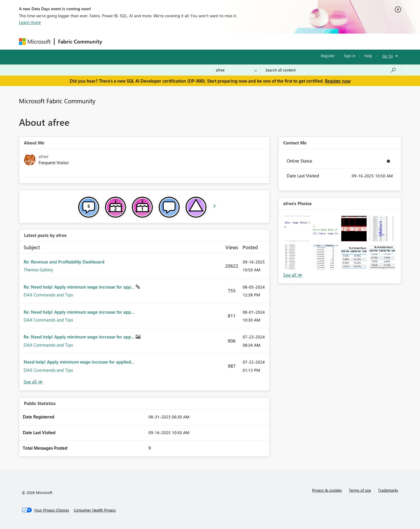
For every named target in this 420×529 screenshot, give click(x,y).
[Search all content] (331, 70)
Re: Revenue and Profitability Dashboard (64, 262)
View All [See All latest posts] (33, 382)
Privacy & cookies (327, 490)
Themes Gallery (38, 270)
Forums (115, 41)
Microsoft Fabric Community (57, 101)
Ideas (165, 41)
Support (264, 41)
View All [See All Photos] (293, 275)
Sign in (350, 56)
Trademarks (388, 490)
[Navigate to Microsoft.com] (35, 42)
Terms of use (360, 490)
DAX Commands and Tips (48, 295)
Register (328, 56)
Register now (338, 81)
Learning (239, 41)
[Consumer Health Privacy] (95, 510)
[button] (297, 229)
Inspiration (141, 41)
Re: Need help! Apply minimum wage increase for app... (80, 287)
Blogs (217, 41)
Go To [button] (388, 56)
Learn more (30, 22)
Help (368, 56)
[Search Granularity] (236, 70)
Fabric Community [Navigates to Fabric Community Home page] (80, 41)
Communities (191, 41)
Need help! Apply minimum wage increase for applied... (79, 362)
